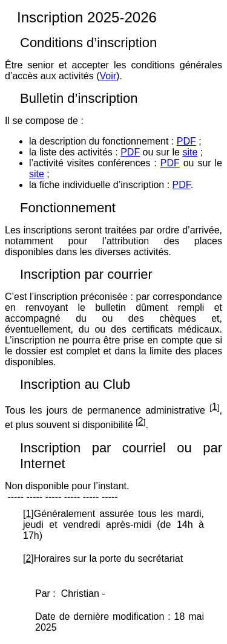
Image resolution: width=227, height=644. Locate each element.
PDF (186, 141)
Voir (108, 76)
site (190, 152)
